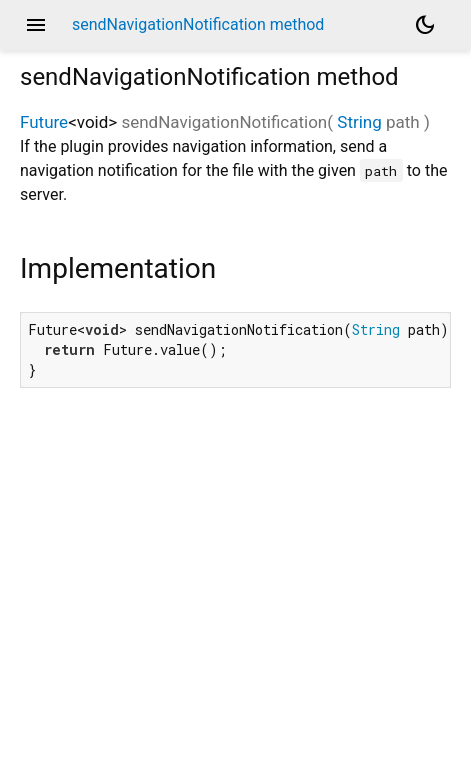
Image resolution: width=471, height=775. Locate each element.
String (359, 122)
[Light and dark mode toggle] (425, 25)
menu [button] (36, 25)
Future (44, 122)
